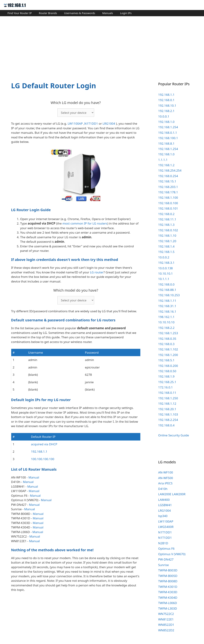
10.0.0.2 (164, 257)
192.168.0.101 (168, 208)
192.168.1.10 (167, 236)
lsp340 (163, 516)
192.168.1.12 (167, 404)
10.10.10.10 (166, 322)
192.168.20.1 (167, 409)
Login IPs (126, 13)
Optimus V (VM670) (172, 554)
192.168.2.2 (166, 328)
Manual (34, 477)
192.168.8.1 (166, 143)
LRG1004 (109, 124)
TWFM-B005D (168, 576)
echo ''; (76, 113)
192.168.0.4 (166, 425)
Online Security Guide (174, 435)
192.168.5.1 (166, 360)
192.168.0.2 (166, 214)
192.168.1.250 (168, 398)
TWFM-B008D (168, 581)
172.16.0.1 (165, 387)
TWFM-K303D (168, 592)
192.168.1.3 (166, 225)
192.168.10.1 (167, 105)
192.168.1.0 (166, 122)
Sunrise (163, 565)
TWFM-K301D (168, 587)
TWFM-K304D (168, 598)
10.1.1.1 (164, 279)
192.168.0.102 (168, 230)
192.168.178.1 (168, 192)
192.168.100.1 (168, 138)
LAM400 (164, 500)
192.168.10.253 (169, 295)
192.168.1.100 (168, 198)
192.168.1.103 (168, 414)
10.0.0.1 (164, 116)
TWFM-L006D (168, 603)
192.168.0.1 (166, 100)
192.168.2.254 (168, 420)
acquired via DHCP (44, 444)
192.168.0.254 (168, 176)
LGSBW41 (165, 505)
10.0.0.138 (165, 268)
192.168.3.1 (166, 263)
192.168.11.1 (167, 219)
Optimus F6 (166, 548)
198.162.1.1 (166, 317)
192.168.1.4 (166, 246)
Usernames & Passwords (80, 13)
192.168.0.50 (167, 371)
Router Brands (48, 13)
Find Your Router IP (20, 13)
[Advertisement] (102, 46)
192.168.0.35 (167, 339)
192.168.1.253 (168, 333)
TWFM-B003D (168, 570)
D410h (163, 489)
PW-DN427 (166, 559)
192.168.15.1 (167, 181)
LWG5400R (166, 527)
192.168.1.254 (168, 127)
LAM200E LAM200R (172, 494)
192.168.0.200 (168, 366)
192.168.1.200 (168, 355)
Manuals (108, 13)
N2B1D (163, 543)
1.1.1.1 (163, 160)
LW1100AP (75, 124)
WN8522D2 (166, 630)
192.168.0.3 (166, 344)
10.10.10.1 (165, 273)
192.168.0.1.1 (168, 133)
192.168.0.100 (168, 203)
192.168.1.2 (166, 165)
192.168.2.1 (166, 111)
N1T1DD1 (91, 124)
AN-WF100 (166, 472)
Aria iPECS (165, 483)
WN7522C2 (166, 614)
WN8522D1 (166, 625)
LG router (97, 272)
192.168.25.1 (167, 382)
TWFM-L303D (168, 608)
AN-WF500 (166, 478)
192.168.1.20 (167, 241)
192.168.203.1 (168, 187)
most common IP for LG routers (85, 223)
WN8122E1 (166, 619)
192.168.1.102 (168, 349)
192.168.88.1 (167, 290)
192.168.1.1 (39, 451)
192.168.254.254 (170, 170)
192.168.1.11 (167, 301)
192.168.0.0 (166, 284)
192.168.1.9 (166, 376)
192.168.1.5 (166, 252)
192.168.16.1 (167, 311)
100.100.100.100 (43, 459)
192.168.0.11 (167, 393)
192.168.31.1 (167, 306)
